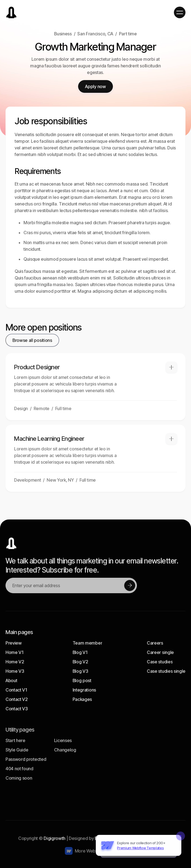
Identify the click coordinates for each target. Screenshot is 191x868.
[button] (180, 12)
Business (63, 34)
